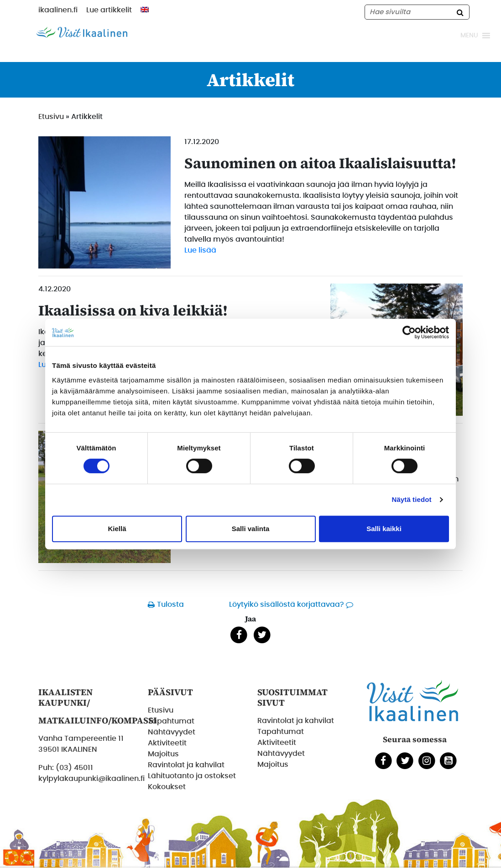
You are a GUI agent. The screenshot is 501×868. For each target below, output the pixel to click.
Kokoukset (167, 787)
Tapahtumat (171, 721)
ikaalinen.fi (58, 10)
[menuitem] (145, 10)
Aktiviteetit (167, 743)
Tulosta (170, 604)
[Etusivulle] (82, 32)
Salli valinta (251, 529)
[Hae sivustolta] (417, 12)
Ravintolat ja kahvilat (186, 765)
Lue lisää (200, 250)
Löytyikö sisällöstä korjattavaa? (287, 604)
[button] (469, 36)
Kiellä (117, 529)
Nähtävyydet (172, 732)
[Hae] (460, 12)
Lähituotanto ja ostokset (192, 776)
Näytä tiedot (412, 499)
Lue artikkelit (109, 10)
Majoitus (163, 754)
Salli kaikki (384, 529)
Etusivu (51, 117)
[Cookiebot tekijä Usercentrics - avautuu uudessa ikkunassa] (409, 332)
